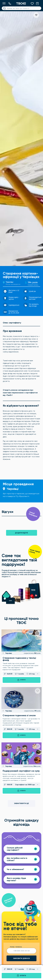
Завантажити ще (21, 803)
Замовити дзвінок (22, 958)
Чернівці (10, 282)
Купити (21, 976)
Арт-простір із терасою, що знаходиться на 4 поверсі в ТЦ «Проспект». (21, 495)
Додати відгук (21, 533)
